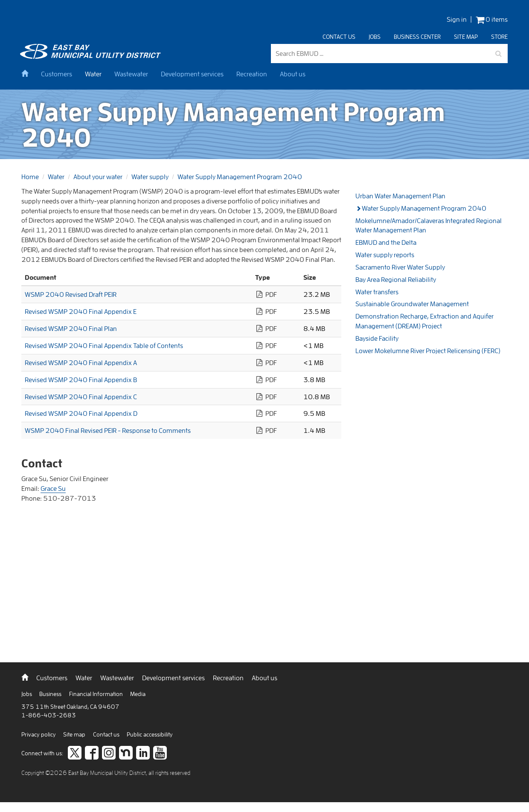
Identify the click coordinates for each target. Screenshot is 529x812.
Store (499, 37)
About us (293, 74)
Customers (57, 74)
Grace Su (53, 488)
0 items (492, 19)
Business (51, 694)
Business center (417, 37)
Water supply (150, 177)
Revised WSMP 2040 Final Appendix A (81, 362)
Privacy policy (39, 734)
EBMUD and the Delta (386, 242)
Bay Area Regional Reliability (396, 279)
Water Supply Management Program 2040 (240, 177)
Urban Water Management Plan (400, 196)
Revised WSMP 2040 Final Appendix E (81, 311)
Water (93, 74)
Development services (192, 74)
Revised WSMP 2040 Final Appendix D (81, 413)
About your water (98, 177)
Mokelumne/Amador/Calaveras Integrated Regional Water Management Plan (429, 225)
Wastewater (131, 74)
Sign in (457, 19)
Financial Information (97, 694)
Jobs (375, 37)
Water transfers (377, 292)
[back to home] (92, 56)
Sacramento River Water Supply (400, 267)
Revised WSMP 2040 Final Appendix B (81, 380)
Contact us (339, 37)
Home (30, 177)
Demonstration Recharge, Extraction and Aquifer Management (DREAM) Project (424, 321)
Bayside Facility (377, 338)
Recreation (252, 74)
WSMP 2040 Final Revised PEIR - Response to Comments (108, 430)
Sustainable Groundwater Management (412, 304)
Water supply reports (385, 255)
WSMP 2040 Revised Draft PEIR (71, 294)
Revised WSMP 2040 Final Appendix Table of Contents (104, 345)
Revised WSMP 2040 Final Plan (71, 328)
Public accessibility (150, 734)
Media (138, 694)
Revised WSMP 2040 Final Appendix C (81, 397)
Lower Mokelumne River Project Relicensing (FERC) (428, 351)
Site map (466, 37)
